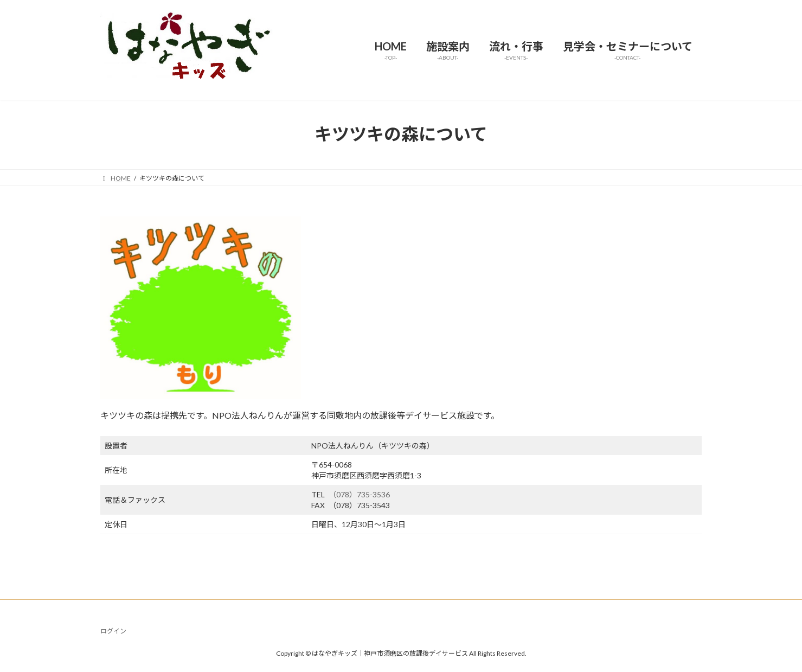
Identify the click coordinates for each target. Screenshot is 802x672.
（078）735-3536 (361, 494)
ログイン (113, 631)
